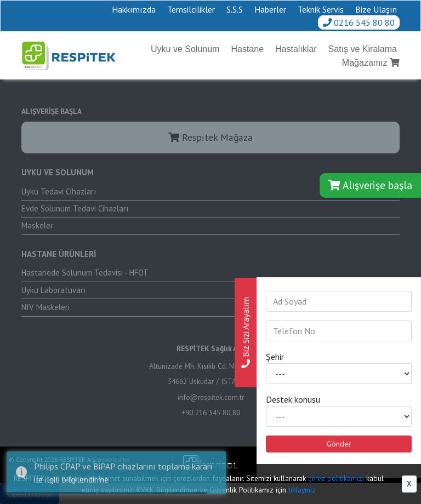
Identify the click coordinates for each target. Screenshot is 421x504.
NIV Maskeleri (45, 307)
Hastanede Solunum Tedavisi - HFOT (85, 273)
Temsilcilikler (191, 9)
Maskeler (37, 225)
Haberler (270, 9)
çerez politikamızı (336, 478)
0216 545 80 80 (359, 22)
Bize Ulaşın (376, 9)
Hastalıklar (296, 49)
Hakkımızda (134, 9)
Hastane (247, 49)
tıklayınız (302, 490)
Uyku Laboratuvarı (53, 290)
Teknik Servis (321, 9)
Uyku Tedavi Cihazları (59, 191)
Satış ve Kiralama (363, 49)
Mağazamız (371, 63)
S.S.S (235, 9)
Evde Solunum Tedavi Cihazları (75, 208)
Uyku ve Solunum (185, 49)
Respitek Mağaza (210, 137)
